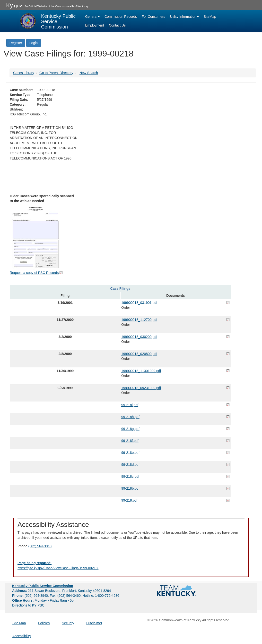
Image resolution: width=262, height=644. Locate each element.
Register (16, 43)
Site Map (19, 623)
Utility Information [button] (184, 17)
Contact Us (117, 25)
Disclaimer (94, 623)
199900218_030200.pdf (139, 337)
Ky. (14, 5)
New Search (89, 73)
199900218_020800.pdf (139, 354)
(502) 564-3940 (40, 546)
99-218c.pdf (130, 476)
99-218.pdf (129, 500)
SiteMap (210, 17)
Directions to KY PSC (28, 605)
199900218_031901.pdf (139, 303)
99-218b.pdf (130, 488)
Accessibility (22, 636)
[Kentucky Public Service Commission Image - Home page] (48, 21)
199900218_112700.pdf (139, 320)
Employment (95, 25)
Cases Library (24, 73)
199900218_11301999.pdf (141, 371)
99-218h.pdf (130, 417)
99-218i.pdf (130, 405)
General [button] (92, 17)
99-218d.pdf (130, 465)
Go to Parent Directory (56, 73)
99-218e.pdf (130, 453)
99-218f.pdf (130, 441)
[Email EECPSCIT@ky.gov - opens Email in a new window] (131, 566)
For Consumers (153, 17)
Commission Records (121, 17)
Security (68, 623)
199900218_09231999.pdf (141, 388)
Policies (44, 623)
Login (34, 43)
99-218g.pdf (130, 429)
